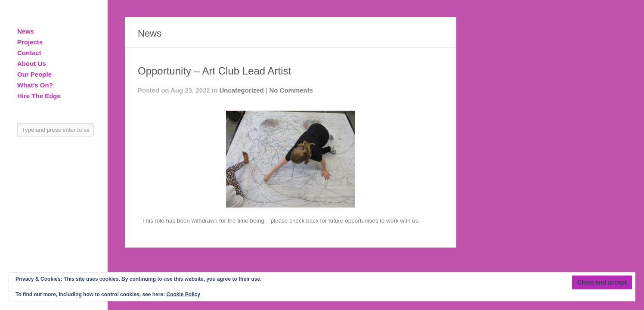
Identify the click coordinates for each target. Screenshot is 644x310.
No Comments (291, 90)
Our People (34, 74)
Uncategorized (242, 90)
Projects (30, 42)
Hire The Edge (39, 96)
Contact (29, 53)
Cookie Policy (183, 294)
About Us (32, 64)
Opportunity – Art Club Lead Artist (214, 71)
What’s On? (35, 85)
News (26, 31)
